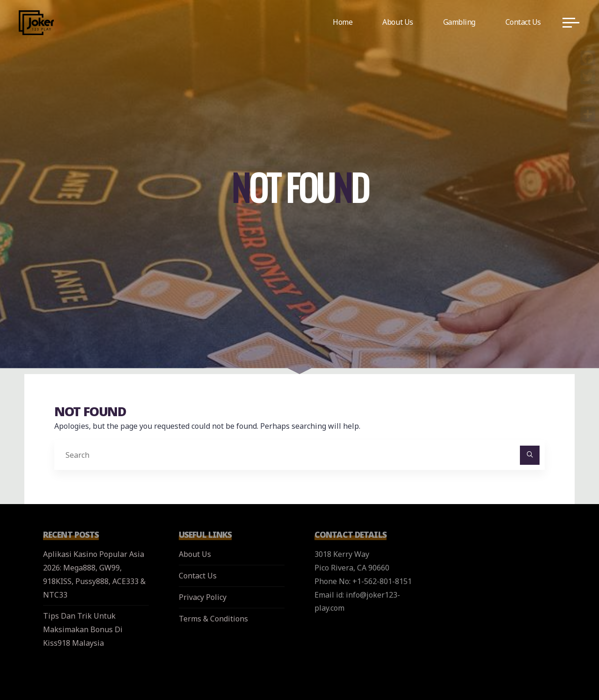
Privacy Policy (203, 597)
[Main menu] (571, 22)
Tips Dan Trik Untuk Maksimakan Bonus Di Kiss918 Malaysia (83, 629)
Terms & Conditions (213, 619)
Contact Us (198, 576)
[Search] (530, 455)
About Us (195, 554)
